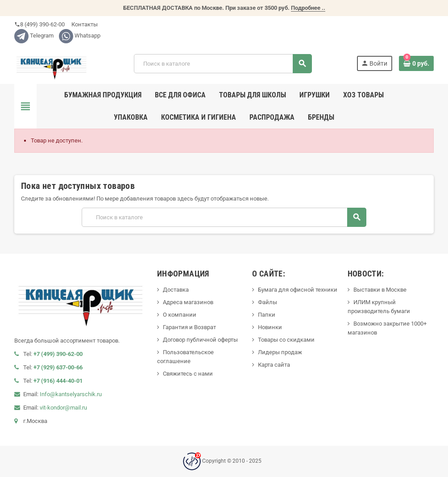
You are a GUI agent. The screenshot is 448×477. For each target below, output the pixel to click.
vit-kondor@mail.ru (63, 408)
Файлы (268, 302)
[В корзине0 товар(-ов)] (416, 63)
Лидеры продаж (280, 352)
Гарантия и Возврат (189, 327)
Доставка (176, 290)
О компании (180, 315)
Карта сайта (274, 365)
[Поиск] (223, 64)
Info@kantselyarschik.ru (71, 394)
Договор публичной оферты (200, 340)
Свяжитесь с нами (188, 374)
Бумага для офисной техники (298, 290)
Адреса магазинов (188, 302)
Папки (267, 315)
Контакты (84, 24)
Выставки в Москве (380, 290)
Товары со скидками (286, 340)
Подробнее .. (308, 8)
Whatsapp (80, 36)
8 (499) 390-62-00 (39, 24)
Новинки (270, 327)
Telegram (34, 36)
